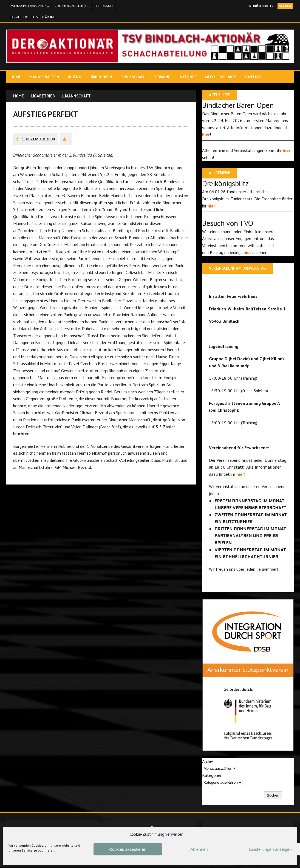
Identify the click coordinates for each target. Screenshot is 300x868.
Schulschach (134, 77)
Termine (163, 77)
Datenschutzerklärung (29, 6)
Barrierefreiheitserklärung (32, 17)
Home (16, 77)
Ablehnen (199, 849)
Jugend (75, 77)
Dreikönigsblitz (261, 6)
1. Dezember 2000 (39, 142)
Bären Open (101, 77)
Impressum (104, 6)
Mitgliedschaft (221, 77)
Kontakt (254, 77)
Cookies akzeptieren (128, 849)
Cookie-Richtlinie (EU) (72, 6)
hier (206, 135)
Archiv (208, 762)
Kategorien (212, 776)
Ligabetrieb (45, 96)
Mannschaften (45, 77)
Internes (188, 77)
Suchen (272, 796)
